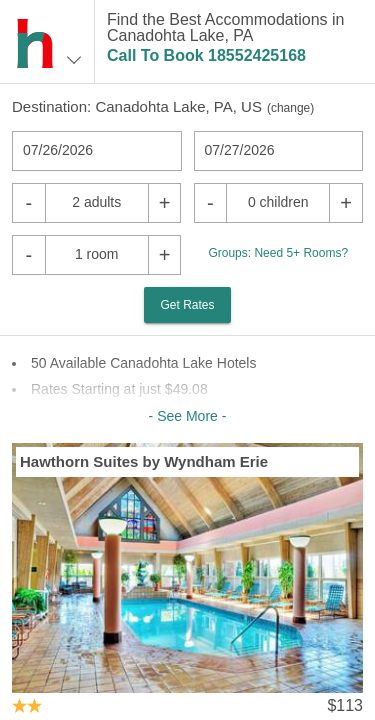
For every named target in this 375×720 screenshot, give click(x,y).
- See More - (188, 416)
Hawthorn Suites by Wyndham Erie (144, 461)
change (290, 108)
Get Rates (187, 305)
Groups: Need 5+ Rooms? (278, 253)
